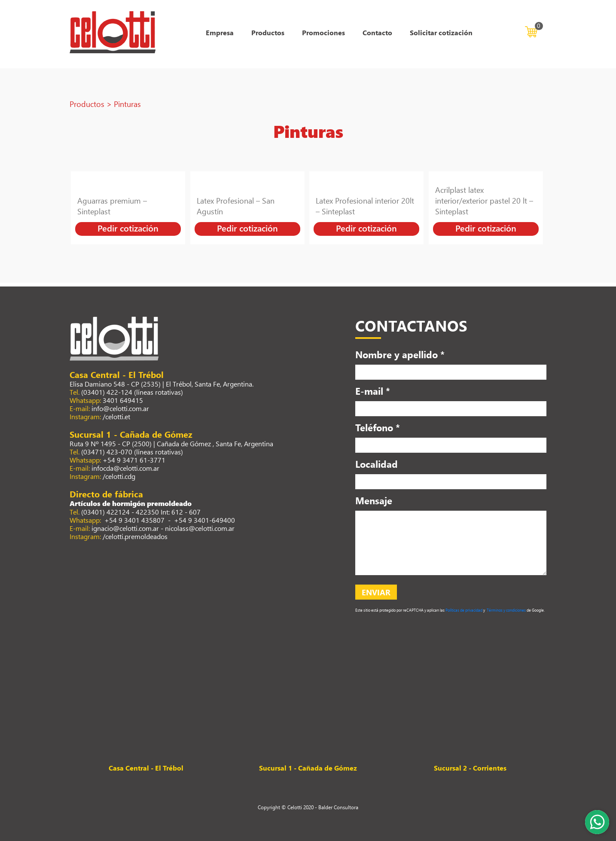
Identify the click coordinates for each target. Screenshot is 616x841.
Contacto (377, 32)
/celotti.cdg (119, 476)
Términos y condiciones (506, 610)
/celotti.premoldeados (135, 536)
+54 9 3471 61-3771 (134, 460)
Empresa (220, 32)
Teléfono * (378, 427)
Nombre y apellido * (400, 354)
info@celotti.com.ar (120, 408)
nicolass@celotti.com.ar (200, 528)
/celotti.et (116, 416)
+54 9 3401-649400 (204, 520)
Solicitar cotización (441, 32)
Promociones (323, 32)
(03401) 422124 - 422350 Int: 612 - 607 (141, 512)
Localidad (377, 464)
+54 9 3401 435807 (134, 520)
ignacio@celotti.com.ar (125, 528)
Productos (268, 32)
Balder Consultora (338, 807)
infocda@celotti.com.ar (125, 468)
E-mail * (373, 391)
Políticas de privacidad (464, 610)
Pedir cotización (128, 228)
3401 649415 (123, 400)
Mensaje (374, 500)
